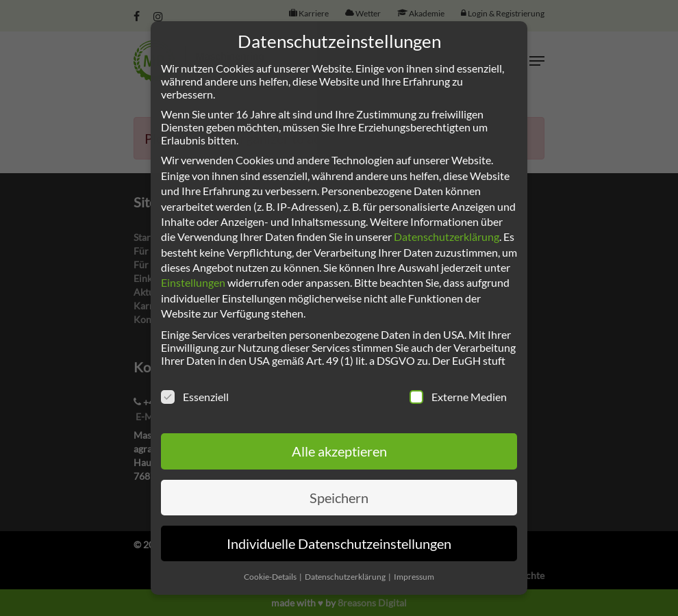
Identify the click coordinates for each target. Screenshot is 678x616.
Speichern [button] (339, 498)
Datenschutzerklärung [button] (346, 577)
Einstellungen (193, 282)
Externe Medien (458, 397)
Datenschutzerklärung (447, 236)
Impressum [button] (414, 577)
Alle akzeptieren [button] (339, 451)
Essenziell (195, 397)
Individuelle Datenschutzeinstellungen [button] (339, 543)
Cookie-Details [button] (271, 577)
